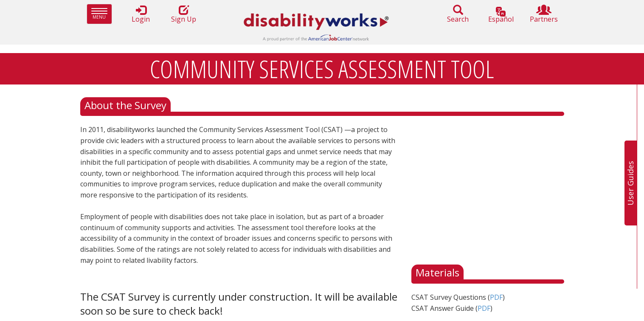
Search (458, 14)
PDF (496, 297)
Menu (102, 14)
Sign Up (184, 14)
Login (141, 14)
